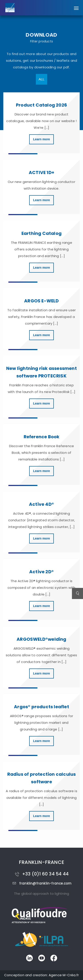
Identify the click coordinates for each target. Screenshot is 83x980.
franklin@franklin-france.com (42, 883)
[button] (76, 6)
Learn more (41, 139)
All (41, 79)
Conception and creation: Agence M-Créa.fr (41, 975)
